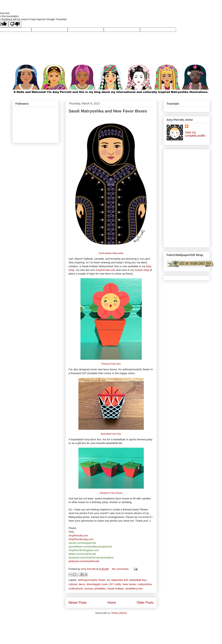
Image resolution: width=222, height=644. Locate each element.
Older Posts (145, 603)
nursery (88, 589)
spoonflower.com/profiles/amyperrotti (90, 547)
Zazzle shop (142, 270)
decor (82, 584)
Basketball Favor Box (111, 434)
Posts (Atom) (119, 613)
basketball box (138, 580)
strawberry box (134, 589)
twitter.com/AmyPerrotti (82, 554)
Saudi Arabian (115, 589)
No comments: (121, 569)
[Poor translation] (15, 24)
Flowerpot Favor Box (111, 364)
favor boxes (129, 584)
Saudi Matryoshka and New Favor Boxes (108, 111)
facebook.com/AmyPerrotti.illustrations (91, 558)
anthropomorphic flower (92, 580)
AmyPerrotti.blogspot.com (84, 550)
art (108, 580)
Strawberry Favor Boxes (111, 493)
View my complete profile (195, 134)
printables (100, 589)
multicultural (76, 589)
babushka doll (120, 580)
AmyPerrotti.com (105, 270)
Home (112, 603)
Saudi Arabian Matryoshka (111, 253)
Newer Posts (78, 603)
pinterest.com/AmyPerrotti (84, 561)
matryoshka (144, 584)
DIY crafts (115, 584)
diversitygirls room (97, 584)
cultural (73, 584)
